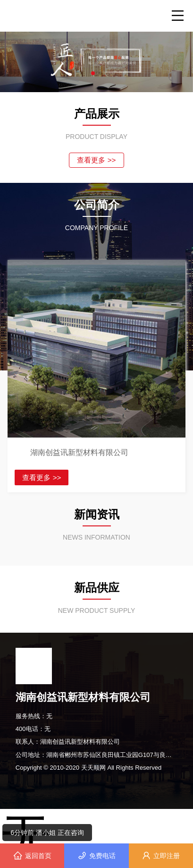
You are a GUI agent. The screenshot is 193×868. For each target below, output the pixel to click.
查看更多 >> (96, 160)
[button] (93, 73)
